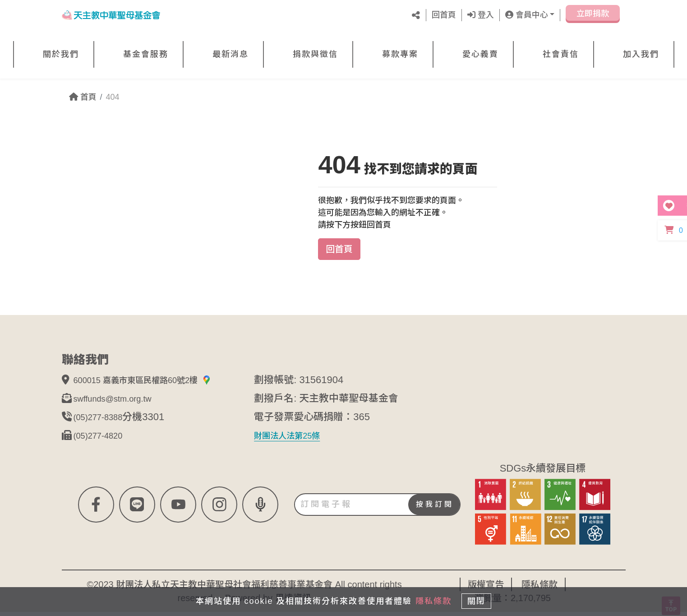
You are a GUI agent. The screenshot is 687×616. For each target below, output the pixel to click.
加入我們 (641, 54)
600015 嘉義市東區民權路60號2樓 (156, 384)
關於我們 (61, 54)
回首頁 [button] (339, 249)
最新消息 (231, 54)
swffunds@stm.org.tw (121, 402)
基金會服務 (146, 54)
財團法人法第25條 (294, 439)
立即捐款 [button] (593, 17)
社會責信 (561, 54)
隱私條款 (428, 599)
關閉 (481, 599)
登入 (481, 15)
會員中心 (527, 15)
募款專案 (400, 54)
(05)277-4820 (103, 439)
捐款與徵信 (315, 54)
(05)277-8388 (103, 421)
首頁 (83, 97)
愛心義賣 (480, 54)
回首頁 (444, 15)
